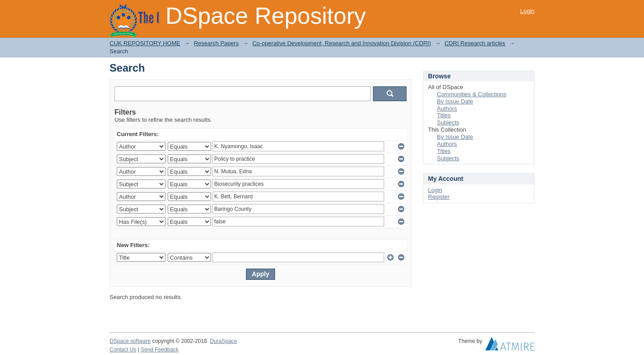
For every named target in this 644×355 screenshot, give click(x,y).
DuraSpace (223, 341)
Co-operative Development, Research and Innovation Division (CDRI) (342, 43)
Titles (444, 115)
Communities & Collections (472, 94)
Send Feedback (160, 350)
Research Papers (216, 43)
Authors (447, 109)
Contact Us (123, 350)
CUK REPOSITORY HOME (145, 43)
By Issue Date (455, 101)
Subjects (448, 122)
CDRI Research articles (475, 43)
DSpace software (130, 341)
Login (527, 11)
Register (439, 197)
